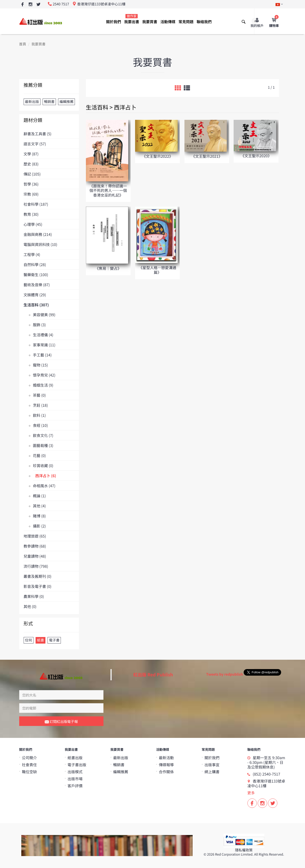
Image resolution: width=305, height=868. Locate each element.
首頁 (23, 44)
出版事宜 (212, 765)
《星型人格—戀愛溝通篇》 (158, 270)
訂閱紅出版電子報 (61, 722)
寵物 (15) (40, 365)
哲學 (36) (31, 184)
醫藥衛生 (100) (36, 275)
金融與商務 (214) (38, 234)
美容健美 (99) (44, 315)
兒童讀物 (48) (35, 556)
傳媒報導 (166, 765)
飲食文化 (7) (43, 435)
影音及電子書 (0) (38, 586)
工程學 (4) (32, 254)
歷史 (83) (31, 164)
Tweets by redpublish (225, 674)
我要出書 (132, 19)
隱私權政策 (244, 850)
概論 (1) (39, 496)
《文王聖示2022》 (158, 156)
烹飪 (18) (40, 405)
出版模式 (75, 772)
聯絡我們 (204, 22)
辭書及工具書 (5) (38, 134)
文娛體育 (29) (35, 295)
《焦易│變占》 (108, 268)
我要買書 (150, 22)
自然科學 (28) (35, 264)
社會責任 (29, 765)
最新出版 (121, 758)
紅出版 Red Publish (153, 675)
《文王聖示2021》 (207, 156)
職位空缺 (29, 772)
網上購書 (212, 772)
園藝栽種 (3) (43, 445)
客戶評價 (75, 786)
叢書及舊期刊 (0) (38, 576)
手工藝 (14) (42, 355)
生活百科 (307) (36, 305)
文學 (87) (31, 154)
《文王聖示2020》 (256, 156)
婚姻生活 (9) (43, 385)
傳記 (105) (32, 174)
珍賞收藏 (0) (43, 465)
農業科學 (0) (34, 596)
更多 (251, 793)
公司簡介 (29, 758)
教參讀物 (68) (35, 546)
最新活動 (166, 758)
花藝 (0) (39, 455)
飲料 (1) (39, 415)
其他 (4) (39, 506)
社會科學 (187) (36, 204)
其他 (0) (30, 606)
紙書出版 (75, 758)
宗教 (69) (31, 194)
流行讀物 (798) (36, 566)
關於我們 (114, 22)
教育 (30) (31, 214)
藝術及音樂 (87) (37, 285)
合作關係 (166, 772)
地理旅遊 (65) (35, 536)
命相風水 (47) (44, 486)
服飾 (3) (39, 325)
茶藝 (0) (39, 395)
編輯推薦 (121, 772)
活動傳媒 (168, 22)
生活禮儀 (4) (43, 335)
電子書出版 (77, 765)
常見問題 (186, 22)
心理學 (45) (33, 224)
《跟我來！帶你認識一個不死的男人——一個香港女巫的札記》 (108, 190)
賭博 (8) (39, 516)
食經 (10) (40, 425)
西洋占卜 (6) (46, 476)
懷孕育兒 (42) (44, 375)
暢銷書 (119, 765)
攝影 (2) (39, 526)
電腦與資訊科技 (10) (40, 244)
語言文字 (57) (35, 144)
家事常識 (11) (44, 345)
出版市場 (75, 779)
